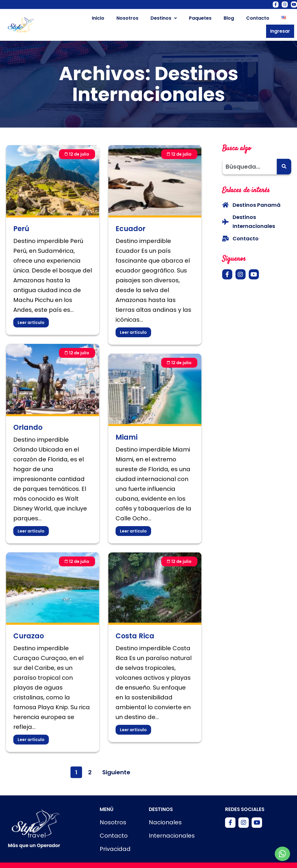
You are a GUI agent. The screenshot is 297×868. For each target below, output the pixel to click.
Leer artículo (31, 312)
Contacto (233, 20)
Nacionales (165, 812)
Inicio (73, 20)
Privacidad (115, 839)
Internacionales (172, 825)
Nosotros (102, 20)
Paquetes (175, 20)
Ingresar (282, 20)
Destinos (139, 20)
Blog (204, 20)
